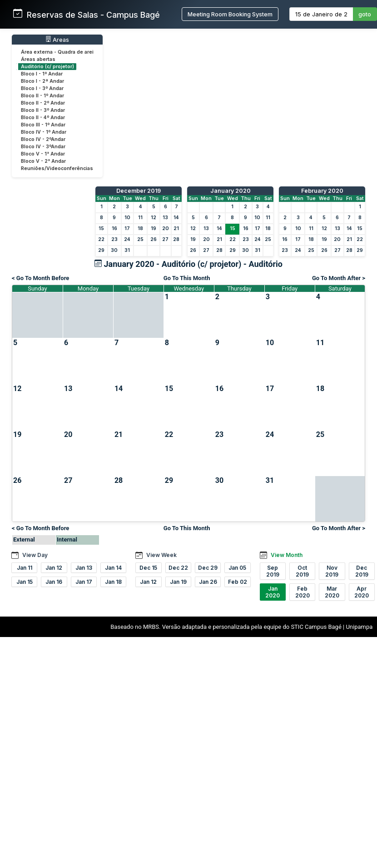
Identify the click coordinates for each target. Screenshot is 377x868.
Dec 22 (178, 568)
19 (154, 228)
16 (114, 228)
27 (165, 239)
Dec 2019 (362, 571)
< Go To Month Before (40, 278)
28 (176, 239)
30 (114, 250)
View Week (161, 555)
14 (176, 218)
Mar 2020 (332, 592)
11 (140, 218)
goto (365, 14)
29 (101, 250)
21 (176, 228)
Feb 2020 (303, 592)
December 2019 (139, 191)
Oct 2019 (302, 571)
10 (127, 218)
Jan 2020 (273, 592)
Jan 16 (54, 582)
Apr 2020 (362, 592)
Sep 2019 (273, 571)
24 (127, 239)
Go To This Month (187, 278)
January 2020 (231, 191)
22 (101, 239)
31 (127, 250)
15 (101, 228)
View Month (287, 555)
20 (166, 228)
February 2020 (322, 191)
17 (127, 228)
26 (154, 239)
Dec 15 (148, 568)
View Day (35, 555)
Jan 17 (84, 582)
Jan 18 (113, 582)
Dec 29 (208, 568)
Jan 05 (237, 568)
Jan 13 (84, 568)
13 (165, 218)
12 (154, 218)
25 (140, 239)
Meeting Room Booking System (230, 14)
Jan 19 (178, 582)
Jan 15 (25, 582)
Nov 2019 (332, 571)
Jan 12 (54, 568)
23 (114, 239)
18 (140, 228)
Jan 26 (208, 582)
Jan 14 (113, 568)
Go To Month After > (339, 278)
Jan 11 (25, 568)
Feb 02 (238, 582)
